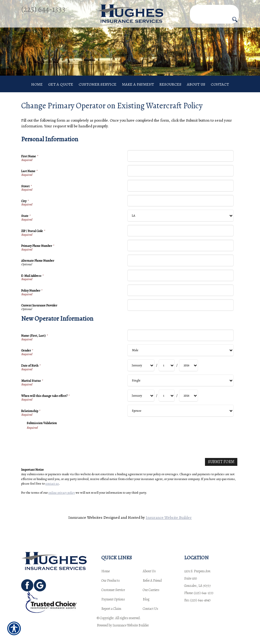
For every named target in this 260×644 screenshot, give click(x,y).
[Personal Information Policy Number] (180, 298)
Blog (146, 599)
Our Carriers (151, 590)
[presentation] (73, 449)
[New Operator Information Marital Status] (180, 388)
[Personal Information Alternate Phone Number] (180, 268)
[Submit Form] (221, 470)
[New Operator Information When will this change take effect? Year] (188, 403)
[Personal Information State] (180, 223)
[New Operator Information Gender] (180, 358)
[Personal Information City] (180, 208)
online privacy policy (62, 500)
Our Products (110, 580)
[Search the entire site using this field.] (214, 9)
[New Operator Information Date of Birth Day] (167, 373)
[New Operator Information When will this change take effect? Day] (167, 403)
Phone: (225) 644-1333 (199, 593)
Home (106, 571)
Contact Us (150, 609)
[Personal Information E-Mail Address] (180, 283)
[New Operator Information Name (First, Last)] (180, 343)
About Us (149, 571)
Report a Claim (111, 609)
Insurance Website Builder (169, 525)
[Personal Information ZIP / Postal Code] (180, 238)
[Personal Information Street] (180, 193)
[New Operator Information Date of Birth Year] (188, 373)
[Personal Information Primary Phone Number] (180, 253)
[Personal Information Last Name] (180, 178)
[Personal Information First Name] (180, 163)
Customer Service (113, 590)
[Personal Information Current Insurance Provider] (180, 313)
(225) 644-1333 (43, 9)
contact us (52, 491)
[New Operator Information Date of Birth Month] (141, 373)
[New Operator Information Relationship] (180, 418)
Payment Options (113, 599)
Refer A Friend (152, 580)
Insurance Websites (85, 525)
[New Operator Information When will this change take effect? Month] (141, 403)
